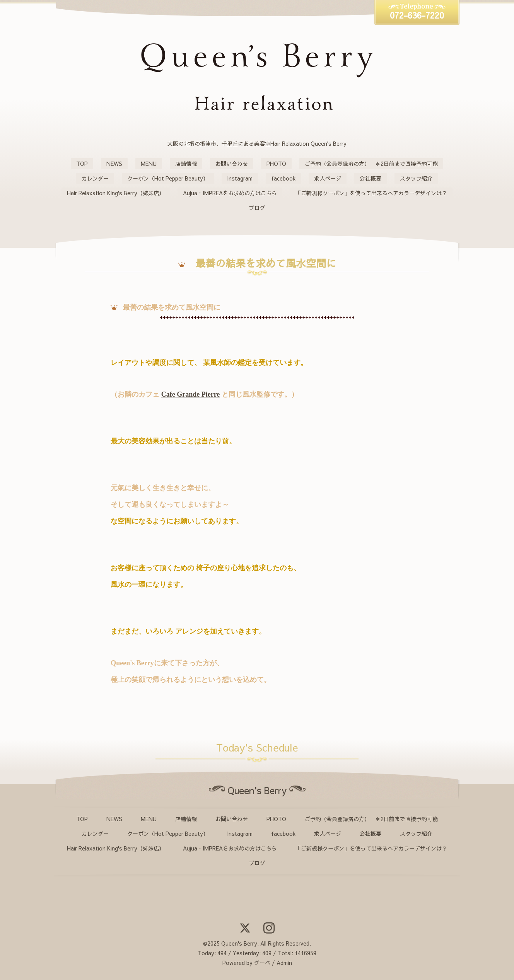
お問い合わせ (232, 164)
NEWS (114, 164)
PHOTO (276, 164)
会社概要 (371, 178)
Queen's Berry (239, 943)
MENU (149, 164)
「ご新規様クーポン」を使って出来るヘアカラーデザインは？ (371, 193)
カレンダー (95, 178)
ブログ (257, 208)
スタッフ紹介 (416, 178)
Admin (284, 963)
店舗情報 (186, 164)
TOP (82, 164)
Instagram (240, 178)
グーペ (262, 963)
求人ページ (328, 178)
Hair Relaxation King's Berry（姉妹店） (116, 193)
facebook (283, 178)
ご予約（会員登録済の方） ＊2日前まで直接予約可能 (371, 164)
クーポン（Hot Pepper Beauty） (168, 178)
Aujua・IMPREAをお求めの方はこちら (230, 193)
